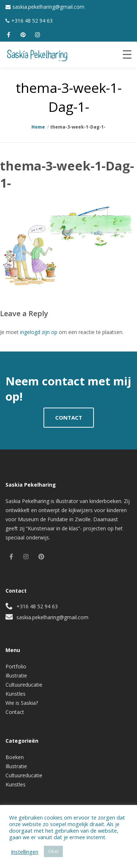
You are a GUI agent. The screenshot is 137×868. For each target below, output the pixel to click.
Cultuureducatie (24, 685)
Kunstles (16, 694)
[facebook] (8, 35)
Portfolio (16, 666)
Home (38, 127)
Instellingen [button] (25, 852)
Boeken (15, 757)
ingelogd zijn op (39, 332)
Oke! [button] (53, 851)
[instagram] (38, 35)
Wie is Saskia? (22, 703)
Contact (15, 712)
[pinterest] (23, 35)
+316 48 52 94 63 (32, 21)
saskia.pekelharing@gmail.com (48, 7)
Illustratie (16, 675)
